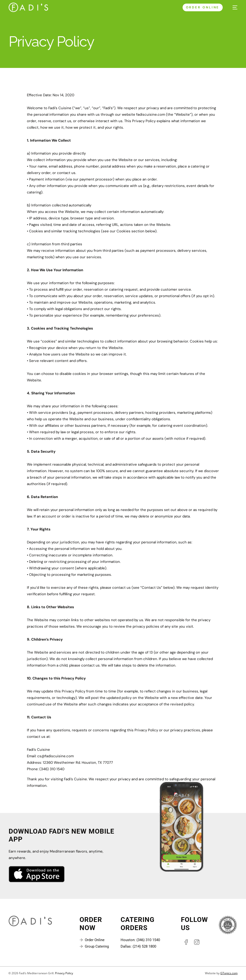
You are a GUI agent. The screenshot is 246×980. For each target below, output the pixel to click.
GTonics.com (229, 973)
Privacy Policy (64, 973)
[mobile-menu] (233, 7)
